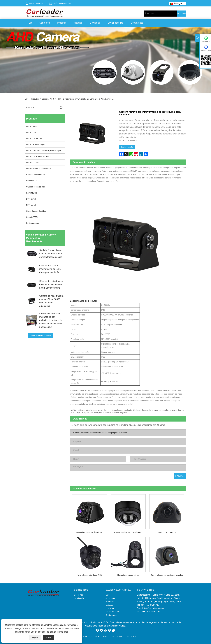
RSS (97, 637)
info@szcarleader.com (62, 3)
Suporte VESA (32, 217)
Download (95, 23)
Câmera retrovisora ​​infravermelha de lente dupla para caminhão (86, 99)
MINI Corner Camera (167, 532)
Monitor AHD (32, 126)
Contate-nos (137, 23)
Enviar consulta (115, 23)
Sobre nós (45, 23)
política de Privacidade (57, 632)
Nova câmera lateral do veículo (89, 532)
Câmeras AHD (48, 99)
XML (105, 637)
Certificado (79, 598)
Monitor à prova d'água (36, 144)
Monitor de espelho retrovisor (38, 157)
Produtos (62, 23)
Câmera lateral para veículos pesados (167, 575)
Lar (30, 23)
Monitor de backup (34, 138)
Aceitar (49, 637)
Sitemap (87, 637)
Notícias (78, 23)
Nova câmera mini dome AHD (89, 575)
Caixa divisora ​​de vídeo (36, 211)
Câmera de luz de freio (36, 187)
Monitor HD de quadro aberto (38, 169)
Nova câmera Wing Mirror (128, 575)
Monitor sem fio (33, 163)
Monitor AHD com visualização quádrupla (43, 150)
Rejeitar (35, 637)
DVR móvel (31, 199)
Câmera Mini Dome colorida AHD (128, 532)
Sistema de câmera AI (35, 175)
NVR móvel (31, 205)
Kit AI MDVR (31, 193)
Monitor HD (31, 132)
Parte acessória (33, 223)
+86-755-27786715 (37, 3)
